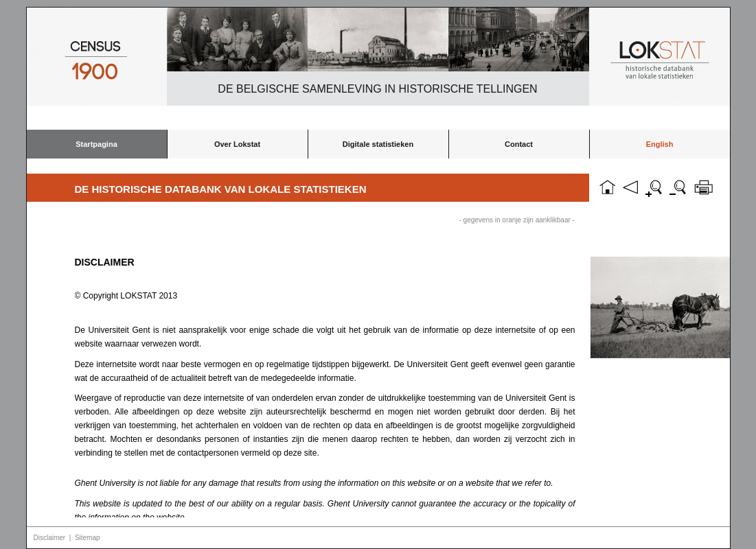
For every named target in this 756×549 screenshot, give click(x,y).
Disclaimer (50, 538)
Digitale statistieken (378, 144)
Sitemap (88, 538)
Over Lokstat (237, 144)
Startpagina (96, 144)
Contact (519, 144)
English (660, 144)
